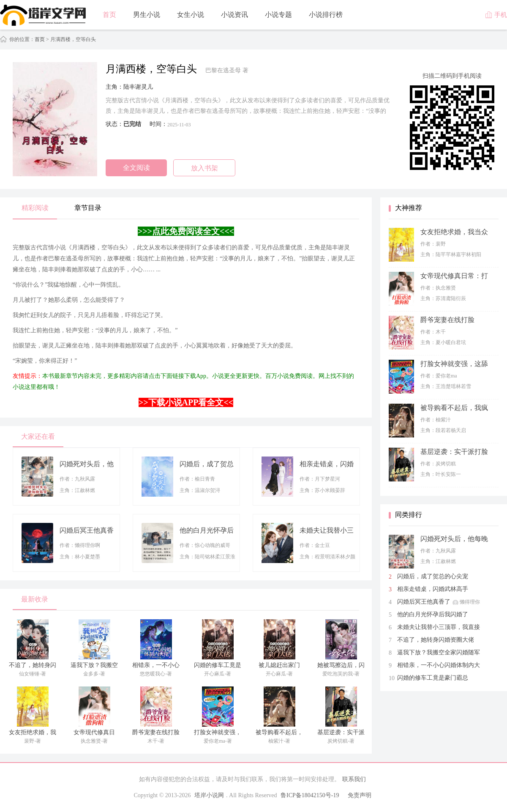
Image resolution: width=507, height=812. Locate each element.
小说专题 (278, 15)
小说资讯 (234, 15)
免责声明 (360, 795)
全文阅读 (136, 168)
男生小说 (147, 15)
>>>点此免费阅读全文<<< (186, 231)
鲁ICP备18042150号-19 (310, 795)
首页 (109, 15)
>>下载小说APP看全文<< (186, 402)
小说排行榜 (326, 15)
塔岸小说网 (209, 795)
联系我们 (354, 779)
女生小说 (191, 15)
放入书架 (204, 168)
